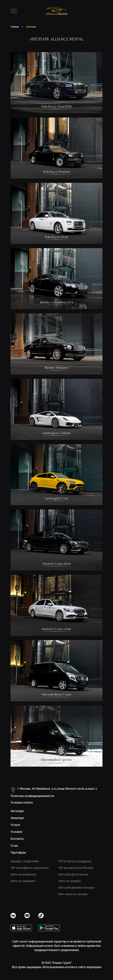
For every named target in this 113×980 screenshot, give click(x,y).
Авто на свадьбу (70, 881)
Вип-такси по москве (73, 894)
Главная (15, 27)
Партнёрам (18, 853)
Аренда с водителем (25, 861)
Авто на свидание (23, 881)
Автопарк (31, 27)
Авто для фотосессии (73, 874)
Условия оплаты (22, 803)
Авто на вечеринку (23, 874)
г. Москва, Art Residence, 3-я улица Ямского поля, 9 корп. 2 (57, 789)
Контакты (17, 839)
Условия (16, 832)
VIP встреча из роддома (75, 861)
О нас (14, 846)
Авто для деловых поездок (76, 888)
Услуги (15, 825)
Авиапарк (17, 818)
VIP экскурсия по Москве (76, 868)
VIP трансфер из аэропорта (29, 868)
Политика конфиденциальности (32, 796)
